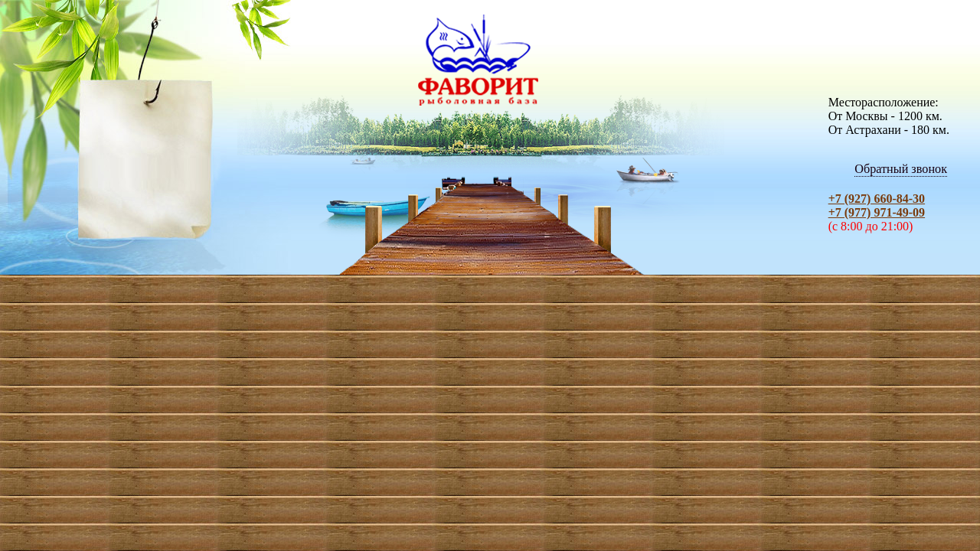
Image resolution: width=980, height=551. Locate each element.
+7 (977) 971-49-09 (877, 212)
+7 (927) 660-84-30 (877, 199)
